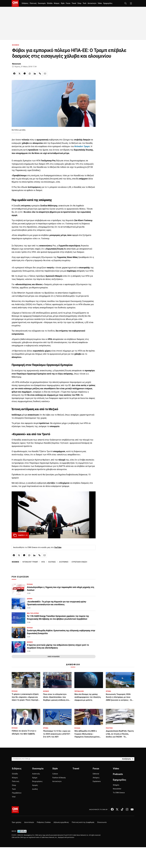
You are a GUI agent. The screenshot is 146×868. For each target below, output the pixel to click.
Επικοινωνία (102, 822)
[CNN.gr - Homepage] (15, 3)
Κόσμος (57, 3)
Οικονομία (42, 3)
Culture (55, 774)
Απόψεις (96, 778)
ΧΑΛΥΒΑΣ (52, 562)
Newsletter (117, 789)
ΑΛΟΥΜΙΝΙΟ (64, 562)
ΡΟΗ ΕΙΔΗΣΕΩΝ (20, 577)
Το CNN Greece (119, 793)
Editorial (96, 774)
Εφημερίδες (108, 3)
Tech (84, 3)
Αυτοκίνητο (92, 3)
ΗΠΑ (43, 562)
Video (100, 3)
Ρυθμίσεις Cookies (44, 822)
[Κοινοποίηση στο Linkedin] (35, 74)
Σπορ (79, 3)
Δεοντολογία (29, 822)
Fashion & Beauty (59, 778)
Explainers (97, 781)
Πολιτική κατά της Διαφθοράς (83, 822)
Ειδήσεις (25, 3)
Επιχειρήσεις (37, 781)
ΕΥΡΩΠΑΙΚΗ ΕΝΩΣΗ (79, 562)
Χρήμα (35, 778)
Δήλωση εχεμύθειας (61, 822)
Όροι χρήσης (17, 822)
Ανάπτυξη (36, 774)
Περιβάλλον (17, 793)
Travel (74, 3)
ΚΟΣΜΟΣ (16, 45)
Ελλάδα (50, 3)
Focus (68, 3)
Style (63, 3)
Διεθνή (35, 789)
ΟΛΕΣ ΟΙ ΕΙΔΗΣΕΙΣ (54, 657)
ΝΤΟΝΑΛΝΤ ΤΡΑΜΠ (30, 562)
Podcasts (118, 774)
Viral (14, 797)
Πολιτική (33, 3)
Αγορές (35, 785)
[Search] (127, 759)
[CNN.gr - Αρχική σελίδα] (15, 810)
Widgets (116, 785)
